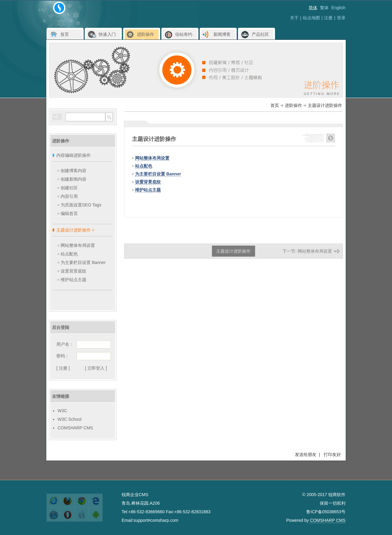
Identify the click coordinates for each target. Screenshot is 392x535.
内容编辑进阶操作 (73, 155)
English (338, 8)
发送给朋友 (306, 454)
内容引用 (69, 196)
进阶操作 (293, 105)
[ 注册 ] (63, 368)
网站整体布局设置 (78, 245)
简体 (313, 8)
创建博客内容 (73, 171)
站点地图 (311, 18)
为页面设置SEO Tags (81, 205)
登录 (341, 18)
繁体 (324, 8)
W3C (62, 411)
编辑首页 (69, 213)
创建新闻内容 (73, 179)
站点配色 (69, 254)
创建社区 (69, 188)
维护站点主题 (73, 280)
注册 (328, 18)
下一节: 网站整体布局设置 (311, 251)
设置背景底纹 (73, 271)
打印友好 (332, 454)
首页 (275, 105)
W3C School (70, 419)
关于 (294, 18)
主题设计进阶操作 (73, 230)
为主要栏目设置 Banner (83, 262)
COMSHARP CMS (75, 428)
